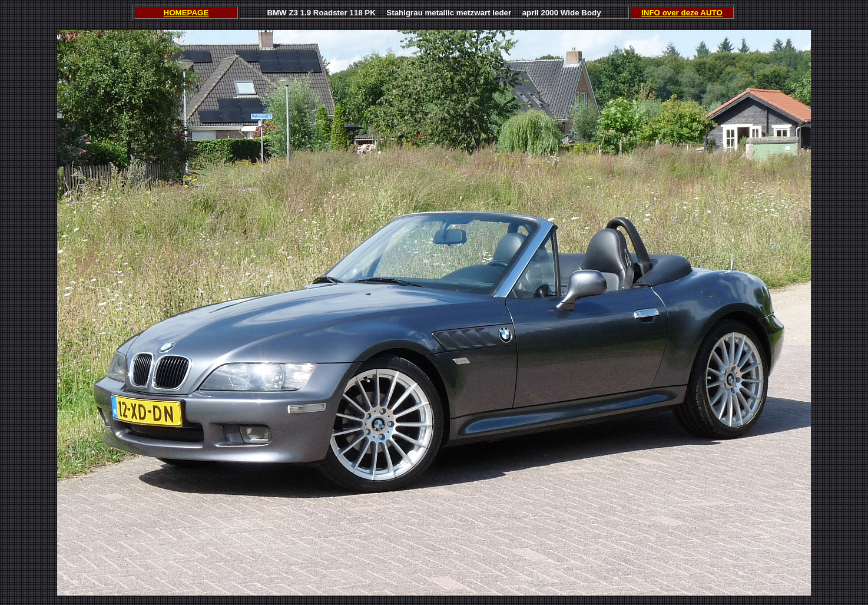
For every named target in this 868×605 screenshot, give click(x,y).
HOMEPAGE (186, 13)
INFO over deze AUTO (682, 13)
